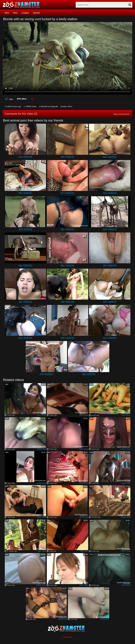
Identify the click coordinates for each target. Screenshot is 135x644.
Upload (36, 13)
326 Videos (110, 302)
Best (7, 13)
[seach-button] (130, 5)
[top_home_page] (22, 5)
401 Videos (67, 266)
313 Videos (25, 338)
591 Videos (25, 193)
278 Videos (46, 374)
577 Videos (67, 193)
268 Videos (89, 374)
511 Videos (110, 193)
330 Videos (67, 302)
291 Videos (110, 338)
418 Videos (110, 229)
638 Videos (110, 157)
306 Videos (67, 338)
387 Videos (110, 266)
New (15, 13)
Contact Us (68, 637)
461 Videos (67, 229)
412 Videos (25, 266)
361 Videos (25, 302)
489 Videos (25, 229)
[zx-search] (104, 5)
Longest (25, 13)
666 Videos (67, 157)
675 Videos (25, 157)
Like (9, 99)
